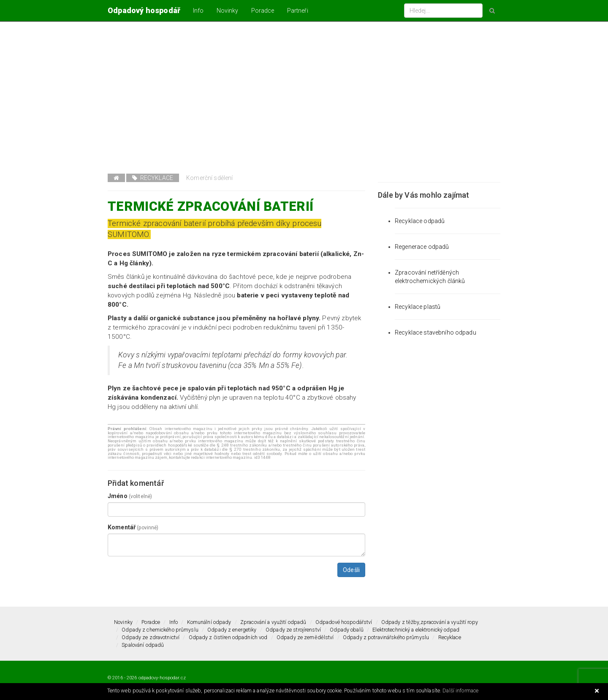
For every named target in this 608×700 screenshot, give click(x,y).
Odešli (351, 570)
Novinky (228, 11)
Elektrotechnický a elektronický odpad (416, 630)
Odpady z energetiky (232, 630)
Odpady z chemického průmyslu (160, 630)
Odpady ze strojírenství (293, 630)
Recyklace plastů (418, 307)
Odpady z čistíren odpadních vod (228, 637)
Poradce (263, 11)
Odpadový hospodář (144, 10)
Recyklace (153, 178)
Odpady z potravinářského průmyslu (386, 637)
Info (198, 11)
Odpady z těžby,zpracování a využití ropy (430, 622)
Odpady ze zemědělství (305, 637)
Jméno (130, 496)
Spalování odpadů (143, 645)
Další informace (460, 690)
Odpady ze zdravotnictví (151, 637)
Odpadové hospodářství (344, 622)
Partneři (298, 11)
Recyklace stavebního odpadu (436, 332)
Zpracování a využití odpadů (273, 622)
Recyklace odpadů (420, 221)
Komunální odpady (209, 622)
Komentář (133, 527)
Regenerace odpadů (422, 247)
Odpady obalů (347, 630)
